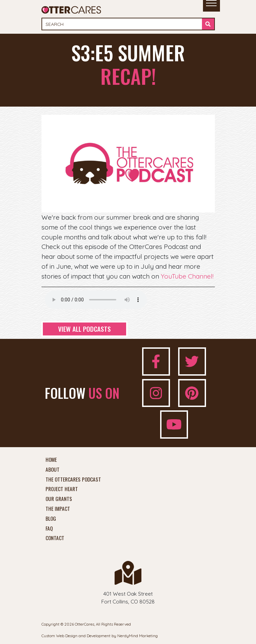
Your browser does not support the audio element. (96, 300)
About (53, 470)
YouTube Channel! (187, 276)
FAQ (49, 529)
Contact (55, 538)
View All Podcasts (84, 329)
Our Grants (59, 499)
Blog (51, 519)
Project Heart (62, 489)
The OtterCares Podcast (73, 480)
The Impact (58, 509)
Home (51, 460)
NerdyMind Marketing (138, 636)
